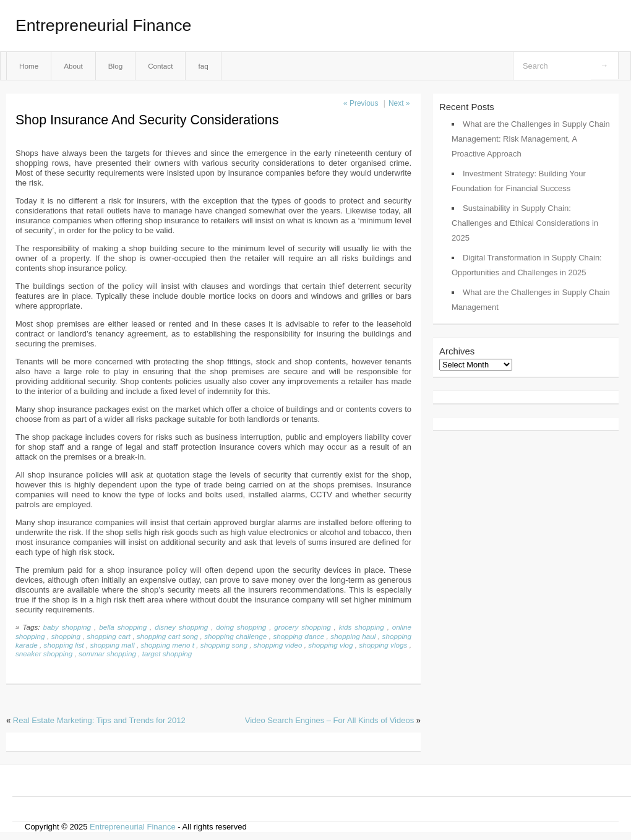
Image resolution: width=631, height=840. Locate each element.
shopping (66, 636)
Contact (160, 66)
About (73, 66)
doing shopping (241, 627)
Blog (115, 66)
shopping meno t (167, 645)
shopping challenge (235, 636)
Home (29, 66)
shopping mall (112, 645)
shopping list (64, 645)
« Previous (361, 103)
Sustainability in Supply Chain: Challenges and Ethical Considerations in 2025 (525, 223)
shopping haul (353, 636)
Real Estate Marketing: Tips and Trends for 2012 (99, 720)
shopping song (224, 645)
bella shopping (123, 627)
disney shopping (181, 627)
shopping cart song (167, 636)
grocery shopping (302, 627)
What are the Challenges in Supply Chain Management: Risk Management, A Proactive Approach (531, 139)
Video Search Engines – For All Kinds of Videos (329, 720)
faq (203, 66)
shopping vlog (330, 645)
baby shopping (67, 627)
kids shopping (362, 627)
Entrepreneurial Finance (103, 25)
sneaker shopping (44, 654)
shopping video (278, 645)
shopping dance (298, 636)
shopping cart (108, 636)
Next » (399, 103)
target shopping (167, 654)
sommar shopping (107, 654)
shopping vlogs (383, 645)
